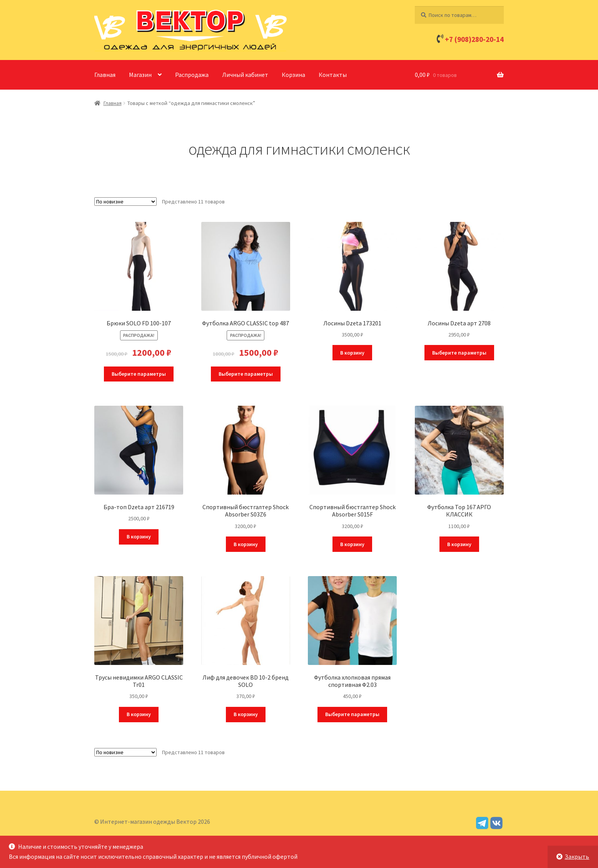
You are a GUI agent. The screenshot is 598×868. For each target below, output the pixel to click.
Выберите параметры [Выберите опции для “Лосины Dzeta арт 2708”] (459, 353)
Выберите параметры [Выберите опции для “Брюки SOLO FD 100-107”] (139, 374)
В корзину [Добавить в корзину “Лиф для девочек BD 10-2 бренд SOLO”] (246, 714)
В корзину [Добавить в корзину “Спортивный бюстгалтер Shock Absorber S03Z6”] (246, 544)
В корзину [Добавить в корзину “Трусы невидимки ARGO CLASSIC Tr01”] (139, 714)
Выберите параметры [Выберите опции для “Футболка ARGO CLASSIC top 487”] (246, 374)
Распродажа (192, 75)
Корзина (293, 75)
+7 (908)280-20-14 (474, 39)
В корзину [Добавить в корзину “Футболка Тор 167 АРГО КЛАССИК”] (459, 544)
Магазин (140, 75)
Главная (105, 75)
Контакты (333, 75)
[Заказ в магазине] (125, 202)
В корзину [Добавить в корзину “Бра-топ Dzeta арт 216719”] (139, 536)
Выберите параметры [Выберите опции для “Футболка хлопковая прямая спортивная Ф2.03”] (352, 714)
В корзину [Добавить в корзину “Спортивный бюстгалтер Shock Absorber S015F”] (352, 544)
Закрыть (577, 856)
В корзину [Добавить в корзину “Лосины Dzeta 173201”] (352, 353)
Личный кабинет (245, 75)
